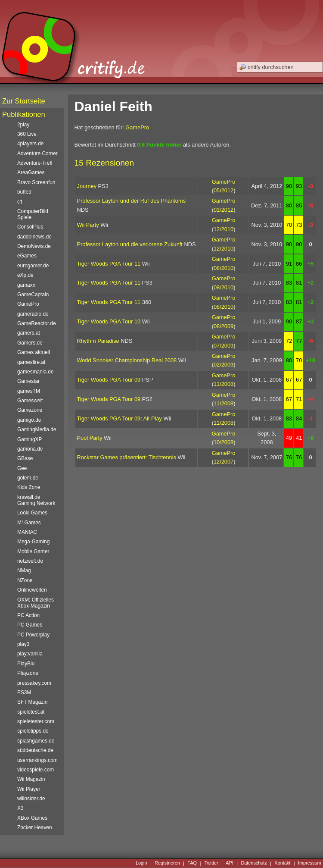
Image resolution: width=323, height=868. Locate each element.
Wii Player (29, 789)
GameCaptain (33, 295)
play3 (23, 644)
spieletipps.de (33, 731)
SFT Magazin (32, 702)
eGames (27, 256)
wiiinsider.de (31, 799)
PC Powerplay (33, 635)
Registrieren (167, 863)
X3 (20, 808)
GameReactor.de (37, 323)
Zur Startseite (24, 101)
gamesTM (29, 391)
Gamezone (30, 410)
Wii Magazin (31, 779)
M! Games (29, 523)
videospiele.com (36, 770)
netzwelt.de (30, 561)
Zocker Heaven (35, 827)
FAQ (192, 863)
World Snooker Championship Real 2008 (127, 360)
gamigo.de (29, 420)
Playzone (28, 673)
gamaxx (26, 285)
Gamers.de (30, 343)
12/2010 (224, 229)
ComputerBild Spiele (33, 214)
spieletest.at (31, 712)
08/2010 (224, 268)
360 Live (27, 134)
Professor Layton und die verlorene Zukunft (130, 244)
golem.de (28, 478)
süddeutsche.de (35, 750)
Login (141, 863)
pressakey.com (34, 683)
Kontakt (282, 863)
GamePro (137, 127)
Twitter (211, 863)
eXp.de (25, 275)
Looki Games (32, 513)
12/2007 (224, 462)
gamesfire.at (31, 362)
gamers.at (29, 333)
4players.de (30, 144)
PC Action (28, 615)
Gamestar (28, 381)
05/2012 (224, 190)
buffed (24, 192)
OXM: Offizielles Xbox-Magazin (36, 603)
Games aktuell (34, 352)
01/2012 (224, 210)
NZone (25, 580)
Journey (87, 186)
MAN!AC (27, 532)
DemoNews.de (34, 246)
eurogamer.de (33, 266)
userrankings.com (37, 760)
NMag (24, 570)
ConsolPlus (30, 227)
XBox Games (32, 818)
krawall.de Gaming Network (36, 500)
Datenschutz (254, 863)
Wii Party (88, 225)
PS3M (24, 693)
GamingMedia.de (37, 429)
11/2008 (224, 384)
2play (23, 125)
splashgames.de (36, 741)
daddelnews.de (34, 237)
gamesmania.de (36, 372)
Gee (22, 468)
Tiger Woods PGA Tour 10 (109, 321)
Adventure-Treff (35, 163)
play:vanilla (30, 654)
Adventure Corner (37, 154)
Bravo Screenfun (36, 182)
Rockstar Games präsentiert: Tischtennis (127, 457)
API (230, 863)
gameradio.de (33, 314)
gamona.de (30, 449)
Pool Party (90, 438)
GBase (25, 458)
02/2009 (224, 365)
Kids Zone (29, 487)
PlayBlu (26, 664)
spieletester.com (36, 721)
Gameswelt (30, 401)
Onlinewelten (32, 590)
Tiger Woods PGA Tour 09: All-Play (120, 418)
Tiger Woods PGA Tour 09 (109, 380)
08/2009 (224, 326)
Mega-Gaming (33, 542)
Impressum (310, 863)
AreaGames (31, 172)
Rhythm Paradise (98, 341)
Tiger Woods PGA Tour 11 (109, 264)
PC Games (30, 625)
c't (20, 202)
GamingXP (30, 439)
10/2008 (224, 442)
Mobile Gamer (33, 552)
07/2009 (224, 346)
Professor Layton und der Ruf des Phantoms (132, 201)
